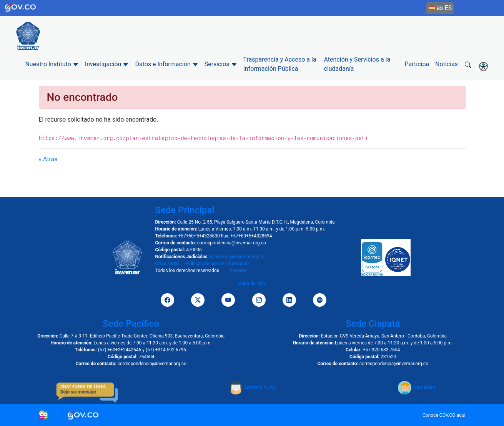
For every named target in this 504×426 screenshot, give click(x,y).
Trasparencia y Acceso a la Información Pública (280, 64)
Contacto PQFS (252, 388)
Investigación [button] (107, 64)
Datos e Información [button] (166, 64)
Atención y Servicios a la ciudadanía (357, 64)
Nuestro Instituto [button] (52, 64)
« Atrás (48, 159)
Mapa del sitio (252, 284)
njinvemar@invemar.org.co (237, 257)
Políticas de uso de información (218, 264)
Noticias (447, 64)
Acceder (238, 271)
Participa (417, 64)
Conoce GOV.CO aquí (444, 415)
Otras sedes (167, 264)
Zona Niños (417, 388)
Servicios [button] (221, 64)
